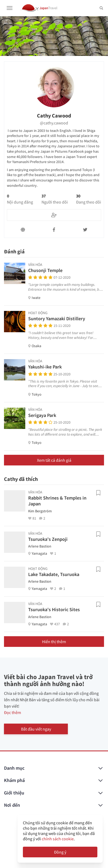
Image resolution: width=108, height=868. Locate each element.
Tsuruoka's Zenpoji (48, 539)
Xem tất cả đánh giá (54, 460)
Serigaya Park (42, 415)
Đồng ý (60, 852)
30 (89, 199)
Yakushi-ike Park (45, 367)
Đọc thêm (13, 712)
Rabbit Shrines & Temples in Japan (57, 501)
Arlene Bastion (40, 546)
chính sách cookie (58, 839)
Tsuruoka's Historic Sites (54, 609)
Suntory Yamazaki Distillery (57, 319)
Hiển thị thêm (54, 642)
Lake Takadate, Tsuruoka (54, 574)
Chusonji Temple (45, 270)
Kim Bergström (40, 511)
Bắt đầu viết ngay (36, 729)
